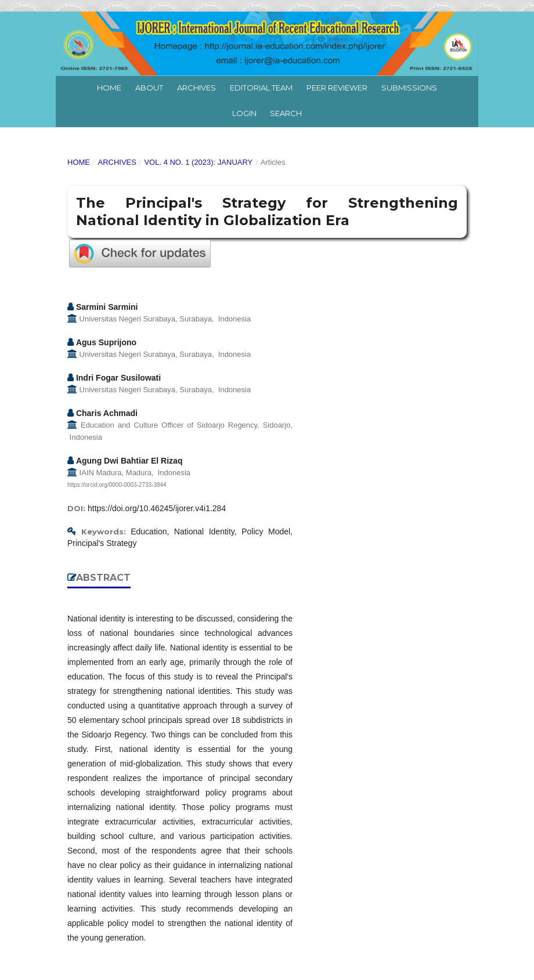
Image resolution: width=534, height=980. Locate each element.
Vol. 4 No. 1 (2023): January (198, 162)
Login (244, 113)
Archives (196, 88)
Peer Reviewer (337, 88)
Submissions (409, 88)
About (149, 88)
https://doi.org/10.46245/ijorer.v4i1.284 (157, 508)
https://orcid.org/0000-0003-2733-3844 (117, 485)
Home (109, 88)
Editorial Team (261, 88)
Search (286, 113)
